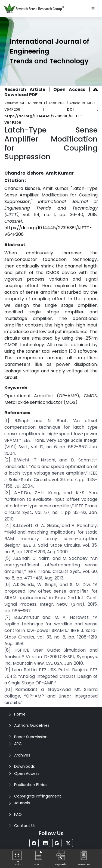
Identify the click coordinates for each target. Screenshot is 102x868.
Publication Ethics (31, 785)
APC (18, 744)
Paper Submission (31, 737)
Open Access (27, 773)
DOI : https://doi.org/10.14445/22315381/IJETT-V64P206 (51, 116)
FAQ (18, 814)
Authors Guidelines (32, 725)
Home (20, 714)
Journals (22, 803)
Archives (22, 755)
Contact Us (25, 826)
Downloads (24, 766)
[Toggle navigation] (93, 8)
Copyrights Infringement (38, 796)
